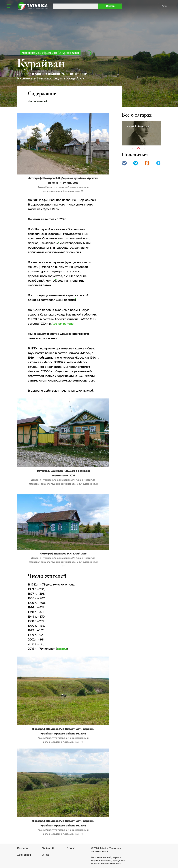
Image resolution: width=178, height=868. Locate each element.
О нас (45, 855)
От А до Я (48, 848)
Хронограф (24, 855)
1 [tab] (133, 148)
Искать (110, 6)
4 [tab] (150, 148)
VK (124, 163)
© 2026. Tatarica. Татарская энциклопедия (106, 850)
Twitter (136, 163)
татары (62, 649)
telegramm (158, 163)
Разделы (23, 848)
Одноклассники (147, 163)
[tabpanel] (141, 133)
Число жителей (38, 101)
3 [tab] (144, 148)
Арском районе (62, 324)
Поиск (71, 848)
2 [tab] (139, 148)
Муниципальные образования (40, 53)
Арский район (70, 53)
